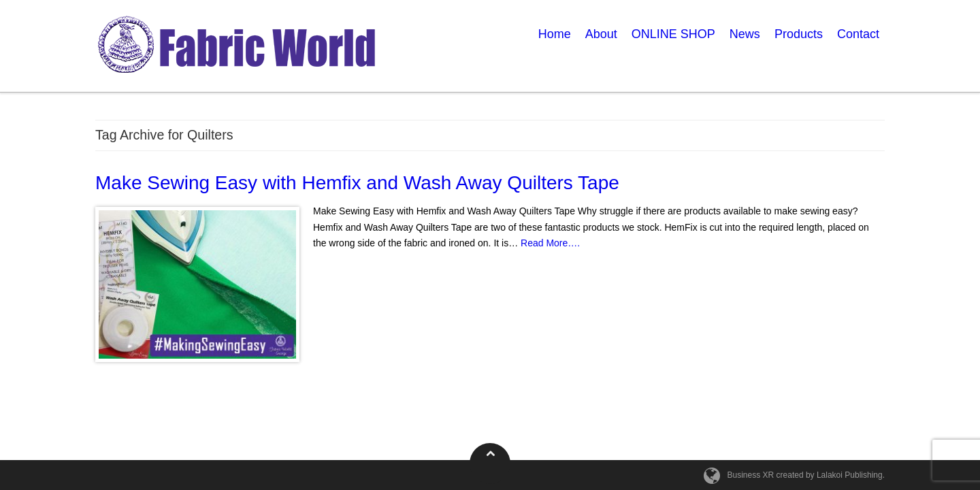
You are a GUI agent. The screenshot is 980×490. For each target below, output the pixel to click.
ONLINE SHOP (673, 34)
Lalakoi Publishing (850, 475)
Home (555, 34)
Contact (858, 34)
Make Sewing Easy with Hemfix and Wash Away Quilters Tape (357, 183)
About (601, 34)
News (745, 34)
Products (799, 34)
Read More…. (550, 243)
